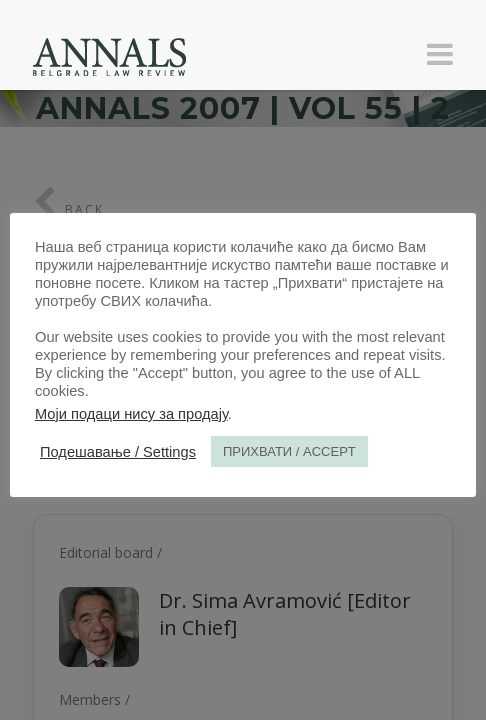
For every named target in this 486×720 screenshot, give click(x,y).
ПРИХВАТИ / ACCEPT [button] (289, 451)
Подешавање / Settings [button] (118, 452)
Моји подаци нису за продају (131, 414)
